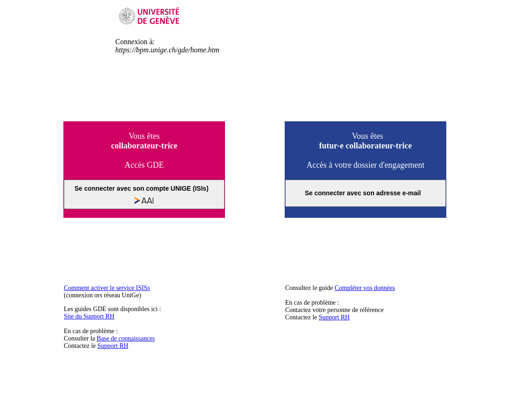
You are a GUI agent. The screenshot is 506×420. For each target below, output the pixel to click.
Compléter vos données (365, 288)
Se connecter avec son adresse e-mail (366, 193)
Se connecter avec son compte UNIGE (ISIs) (144, 194)
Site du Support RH (89, 316)
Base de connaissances (126, 338)
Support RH (113, 346)
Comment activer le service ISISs (107, 288)
